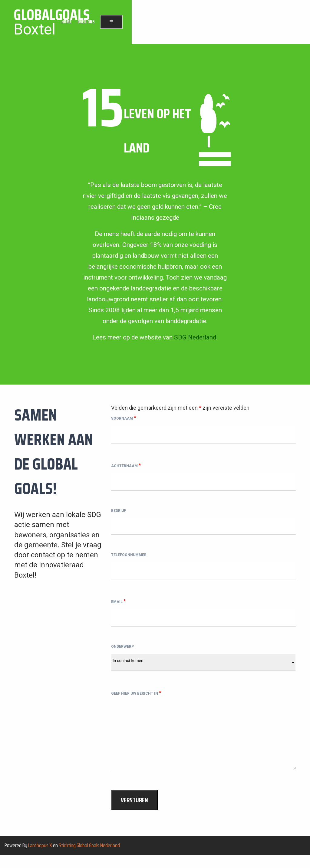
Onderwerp (122, 655)
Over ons (264, 22)
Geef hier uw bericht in (136, 703)
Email (119, 608)
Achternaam (126, 466)
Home (245, 22)
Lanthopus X (40, 858)
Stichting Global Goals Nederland (89, 858)
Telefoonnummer (129, 561)
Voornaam (124, 418)
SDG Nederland (195, 337)
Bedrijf (119, 513)
